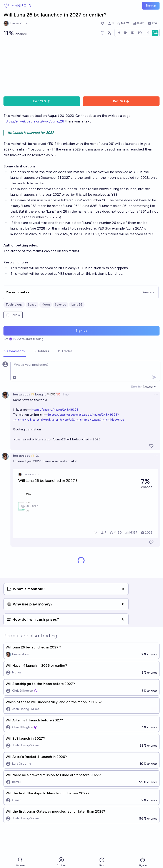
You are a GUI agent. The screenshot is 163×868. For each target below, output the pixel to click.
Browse (20, 862)
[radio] (118, 33)
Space (32, 305)
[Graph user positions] (109, 33)
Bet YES (42, 101)
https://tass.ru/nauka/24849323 (55, 410)
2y (38, 456)
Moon (46, 305)
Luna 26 (77, 305)
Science (61, 305)
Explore (61, 862)
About (102, 862)
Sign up (151, 6)
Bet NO (121, 101)
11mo (65, 394)
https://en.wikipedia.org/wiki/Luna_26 (34, 121)
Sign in (143, 862)
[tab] (15, 351)
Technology (14, 305)
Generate (148, 292)
